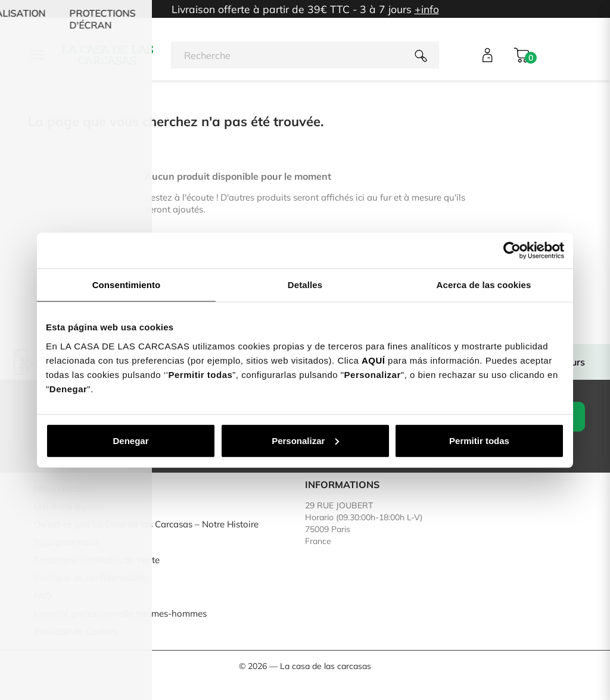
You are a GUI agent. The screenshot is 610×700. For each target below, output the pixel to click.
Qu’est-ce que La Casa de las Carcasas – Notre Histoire (146, 524)
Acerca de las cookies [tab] (484, 285)
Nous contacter (65, 488)
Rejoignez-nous (66, 542)
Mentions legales (69, 506)
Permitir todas (479, 440)
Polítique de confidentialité (89, 578)
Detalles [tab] (305, 285)
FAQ (43, 596)
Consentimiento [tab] (127, 285)
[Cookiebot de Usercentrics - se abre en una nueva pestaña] (512, 251)
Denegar (130, 440)
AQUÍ (374, 360)
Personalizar (305, 440)
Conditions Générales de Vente (97, 560)
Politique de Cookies (76, 631)
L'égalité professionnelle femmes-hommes (120, 613)
